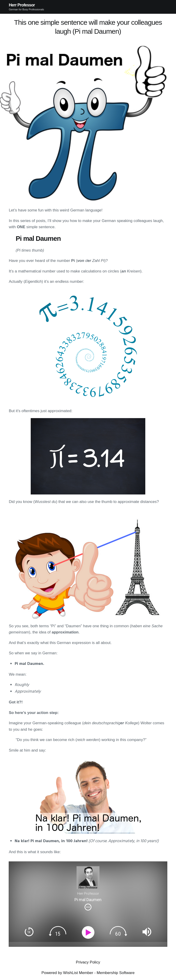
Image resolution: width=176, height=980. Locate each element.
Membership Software (116, 973)
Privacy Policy (88, 962)
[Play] (89, 932)
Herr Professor (22, 5)
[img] (88, 907)
